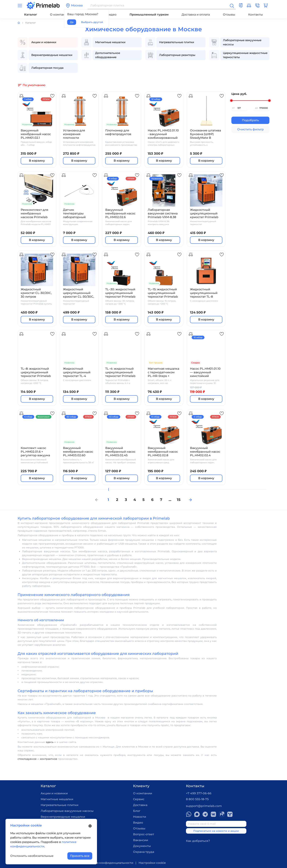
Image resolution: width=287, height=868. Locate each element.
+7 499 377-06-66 (199, 793)
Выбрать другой (92, 22)
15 (179, 500)
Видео (111, 15)
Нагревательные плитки (59, 805)
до (257, 108)
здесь (50, 742)
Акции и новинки (54, 793)
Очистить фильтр (250, 129)
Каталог (31, 15)
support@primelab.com (204, 806)
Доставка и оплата (196, 15)
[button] (257, 5)
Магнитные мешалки (57, 799)
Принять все (80, 856)
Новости (140, 817)
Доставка (140, 805)
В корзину (37, 161)
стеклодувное (27, 759)
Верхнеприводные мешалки (63, 817)
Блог (137, 811)
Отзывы (229, 15)
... (170, 500)
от (233, 108)
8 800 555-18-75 (197, 799)
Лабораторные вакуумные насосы (67, 811)
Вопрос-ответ (144, 834)
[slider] (231, 101)
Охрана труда (144, 852)
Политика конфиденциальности (108, 863)
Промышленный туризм (149, 15)
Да (72, 22)
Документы (142, 846)
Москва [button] (74, 5)
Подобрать (250, 120)
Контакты (256, 15)
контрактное (49, 759)
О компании (59, 15)
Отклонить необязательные (32, 856)
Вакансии (141, 840)
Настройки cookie (152, 863)
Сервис (139, 799)
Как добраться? (198, 841)
